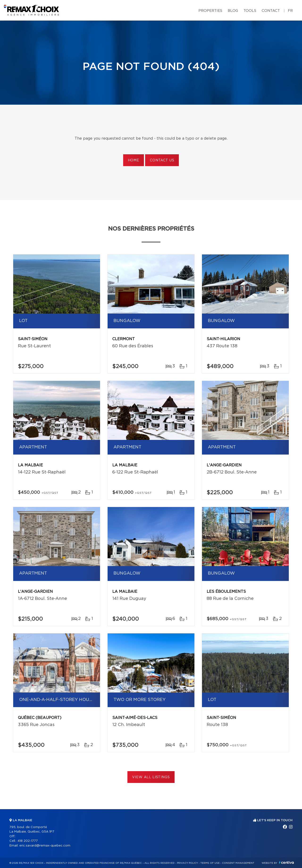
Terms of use (210, 863)
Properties (210, 11)
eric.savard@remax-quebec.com (45, 846)
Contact (271, 11)
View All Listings (151, 777)
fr (290, 11)
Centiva (286, 862)
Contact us (162, 160)
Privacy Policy (187, 863)
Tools (250, 11)
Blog (233, 11)
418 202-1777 (28, 841)
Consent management (238, 863)
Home (134, 160)
